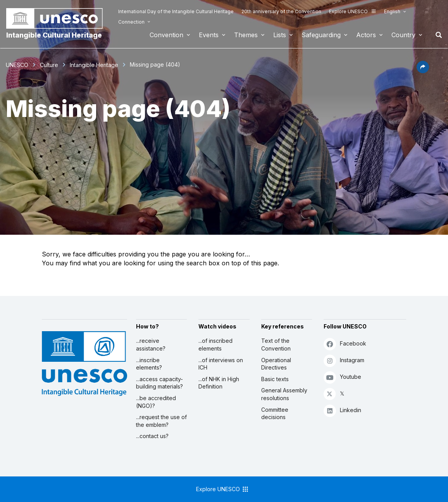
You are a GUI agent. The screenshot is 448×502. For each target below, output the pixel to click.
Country (403, 35)
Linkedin (342, 410)
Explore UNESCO (353, 11)
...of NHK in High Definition (219, 383)
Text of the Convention (276, 345)
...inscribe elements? (149, 364)
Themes (246, 35)
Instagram (344, 360)
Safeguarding (321, 35)
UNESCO (17, 65)
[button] (423, 71)
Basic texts (275, 379)
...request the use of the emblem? (161, 421)
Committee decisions (275, 413)
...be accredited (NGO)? (156, 402)
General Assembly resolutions (284, 394)
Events (209, 35)
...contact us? (152, 436)
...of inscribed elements (215, 345)
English (392, 11)
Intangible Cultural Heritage (54, 35)
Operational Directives (276, 364)
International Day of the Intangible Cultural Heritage (176, 11)
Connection (131, 22)
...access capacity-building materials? (159, 383)
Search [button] (436, 35)
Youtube (342, 377)
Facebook (345, 344)
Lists (280, 35)
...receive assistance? (151, 345)
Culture (49, 65)
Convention (166, 35)
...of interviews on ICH (221, 364)
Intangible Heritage (94, 65)
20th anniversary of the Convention (281, 11)
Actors (366, 35)
